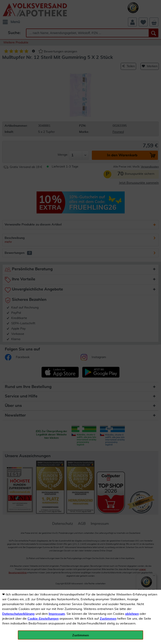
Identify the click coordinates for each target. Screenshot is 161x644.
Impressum (57, 614)
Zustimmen (108, 619)
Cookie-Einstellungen (43, 619)
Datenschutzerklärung (18, 614)
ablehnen (132, 614)
